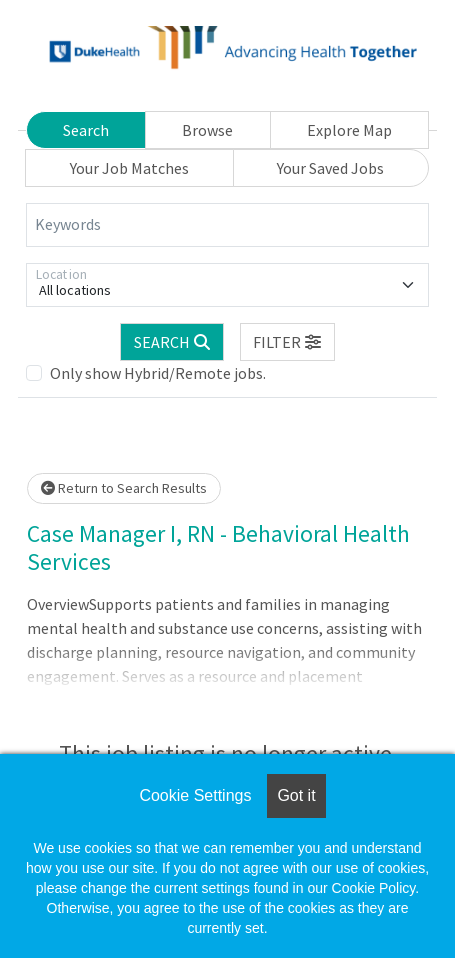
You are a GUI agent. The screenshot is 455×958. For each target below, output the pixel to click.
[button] (288, 342)
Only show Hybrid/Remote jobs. (158, 373)
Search (86, 130)
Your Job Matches (129, 168)
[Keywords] (227, 225)
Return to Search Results (124, 488)
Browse (207, 130)
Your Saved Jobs (330, 168)
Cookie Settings (195, 795)
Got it (296, 795)
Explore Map (349, 130)
